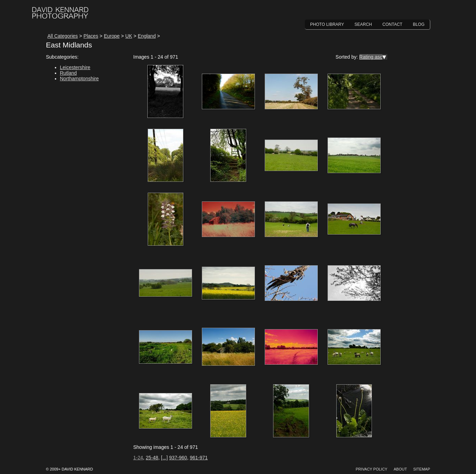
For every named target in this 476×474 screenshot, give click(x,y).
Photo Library (327, 24)
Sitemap (422, 469)
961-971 (199, 458)
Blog (419, 24)
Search (363, 24)
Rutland (68, 73)
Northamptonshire (79, 79)
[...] (164, 458)
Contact (392, 24)
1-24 (138, 458)
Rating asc (371, 57)
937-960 (178, 458)
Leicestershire (75, 67)
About (400, 469)
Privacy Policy (371, 469)
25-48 (152, 458)
